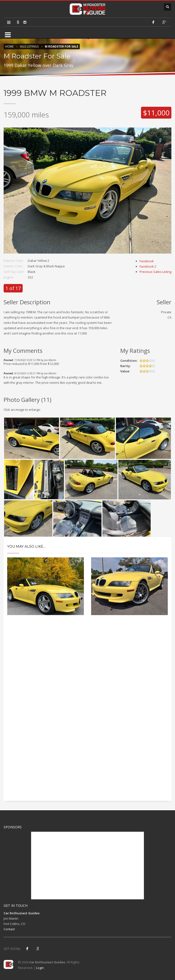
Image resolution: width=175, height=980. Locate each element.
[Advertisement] (87, 662)
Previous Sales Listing (155, 272)
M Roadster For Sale (62, 46)
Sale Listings (29, 46)
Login (40, 968)
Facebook (147, 261)
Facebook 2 (148, 266)
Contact (9, 929)
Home (9, 46)
